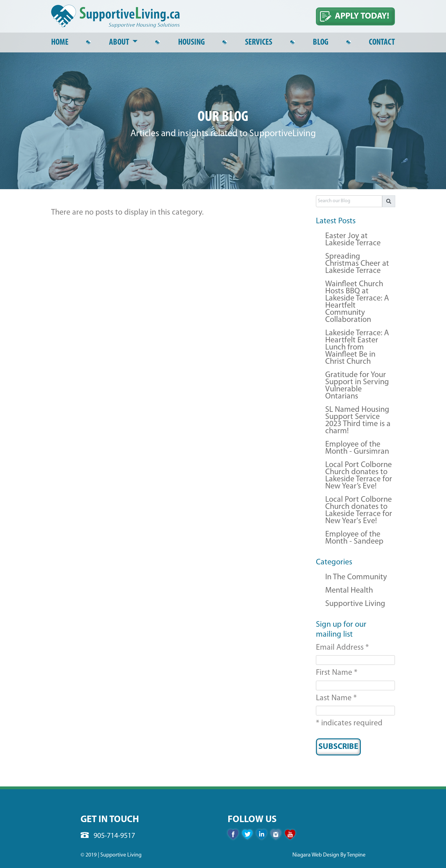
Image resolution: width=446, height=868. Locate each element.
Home (60, 42)
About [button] (120, 42)
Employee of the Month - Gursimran (357, 448)
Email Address (342, 648)
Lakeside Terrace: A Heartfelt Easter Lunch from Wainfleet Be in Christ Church (357, 348)
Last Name (336, 698)
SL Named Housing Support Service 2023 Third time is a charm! (358, 421)
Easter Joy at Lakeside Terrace (353, 240)
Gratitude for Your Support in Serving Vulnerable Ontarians (357, 386)
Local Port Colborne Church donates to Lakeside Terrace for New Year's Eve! (359, 511)
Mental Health (349, 591)
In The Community (356, 578)
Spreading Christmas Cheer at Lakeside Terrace (357, 264)
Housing (191, 42)
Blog (321, 42)
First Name (337, 673)
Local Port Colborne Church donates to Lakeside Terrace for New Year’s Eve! (359, 476)
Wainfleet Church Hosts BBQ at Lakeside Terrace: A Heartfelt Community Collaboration (357, 302)
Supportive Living (355, 604)
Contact (382, 42)
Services (259, 42)
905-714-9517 (108, 836)
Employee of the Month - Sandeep (354, 538)
